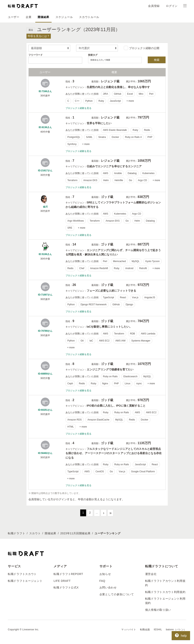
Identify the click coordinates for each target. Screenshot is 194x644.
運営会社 (151, 574)
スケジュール (64, 17)
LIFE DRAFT (62, 581)
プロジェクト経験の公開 (142, 48)
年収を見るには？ (39, 36)
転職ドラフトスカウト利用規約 (165, 592)
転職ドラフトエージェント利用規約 (165, 601)
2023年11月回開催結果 (76, 533)
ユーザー (14, 17)
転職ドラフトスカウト (22, 574)
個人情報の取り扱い (158, 610)
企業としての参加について (117, 594)
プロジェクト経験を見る (78, 108)
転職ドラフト (16, 533)
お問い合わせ (108, 587)
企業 (29, 17)
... (97, 513)
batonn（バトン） (176, 630)
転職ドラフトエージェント (25, 581)
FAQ (102, 581)
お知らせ (105, 574)
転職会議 (145, 630)
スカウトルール (89, 17)
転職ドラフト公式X (66, 587)
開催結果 (43, 17)
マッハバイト (129, 630)
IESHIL (158, 630)
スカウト (35, 533)
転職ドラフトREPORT (68, 574)
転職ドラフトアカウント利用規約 (165, 583)
